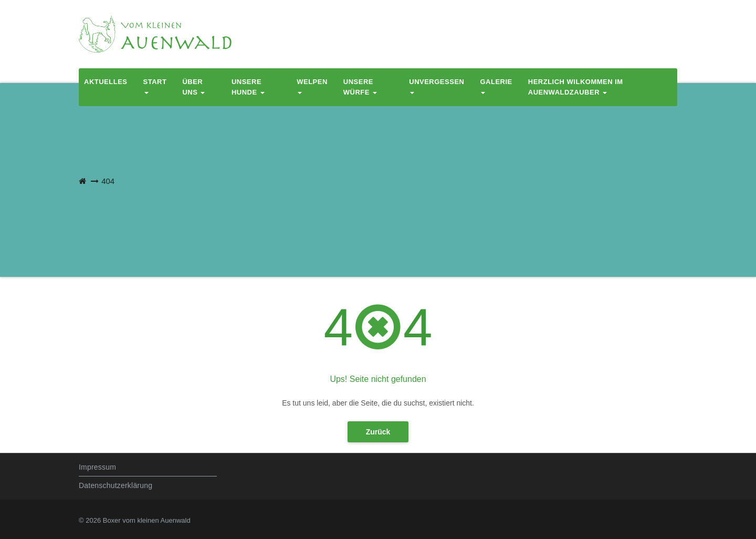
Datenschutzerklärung (115, 485)
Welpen (312, 86)
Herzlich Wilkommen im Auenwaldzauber (576, 87)
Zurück (378, 432)
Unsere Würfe (360, 87)
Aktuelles (106, 82)
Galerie (496, 86)
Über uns (193, 87)
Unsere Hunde (248, 87)
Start (155, 86)
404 (108, 181)
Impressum (97, 467)
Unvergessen (437, 86)
